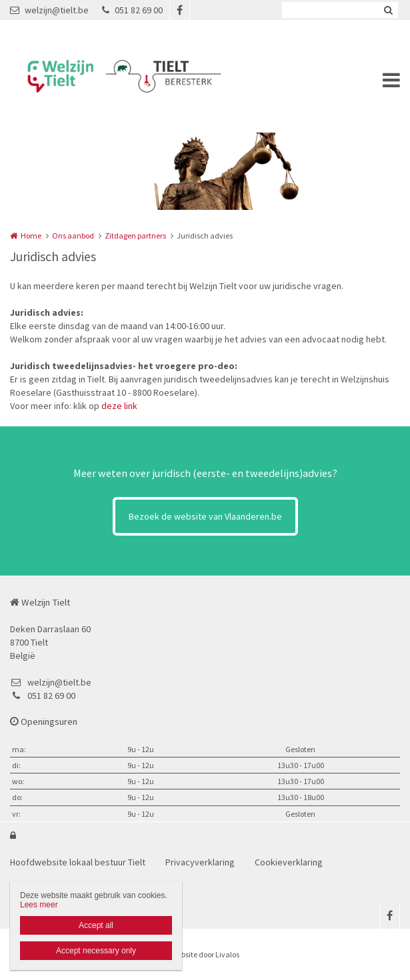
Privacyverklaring (200, 862)
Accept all (96, 925)
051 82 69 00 (132, 10)
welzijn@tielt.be (49, 10)
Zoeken (388, 10)
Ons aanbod (73, 236)
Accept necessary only (96, 951)
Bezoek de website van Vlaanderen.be (205, 516)
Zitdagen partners (135, 236)
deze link (119, 406)
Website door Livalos (205, 954)
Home (31, 236)
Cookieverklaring (289, 862)
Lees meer (39, 905)
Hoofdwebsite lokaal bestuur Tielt (78, 862)
